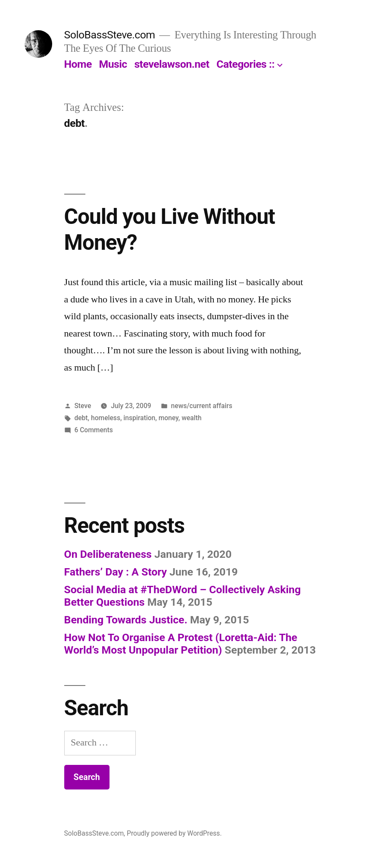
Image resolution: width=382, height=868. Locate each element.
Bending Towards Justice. (126, 620)
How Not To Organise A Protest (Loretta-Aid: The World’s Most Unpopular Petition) (181, 644)
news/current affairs (202, 406)
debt (81, 418)
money (169, 418)
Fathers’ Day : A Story (116, 572)
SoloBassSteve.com (110, 35)
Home (78, 64)
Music (113, 64)
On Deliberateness (108, 554)
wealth (191, 418)
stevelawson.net (172, 64)
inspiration (139, 418)
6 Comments (93, 430)
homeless (106, 418)
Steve (83, 406)
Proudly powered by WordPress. (174, 833)
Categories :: (246, 64)
